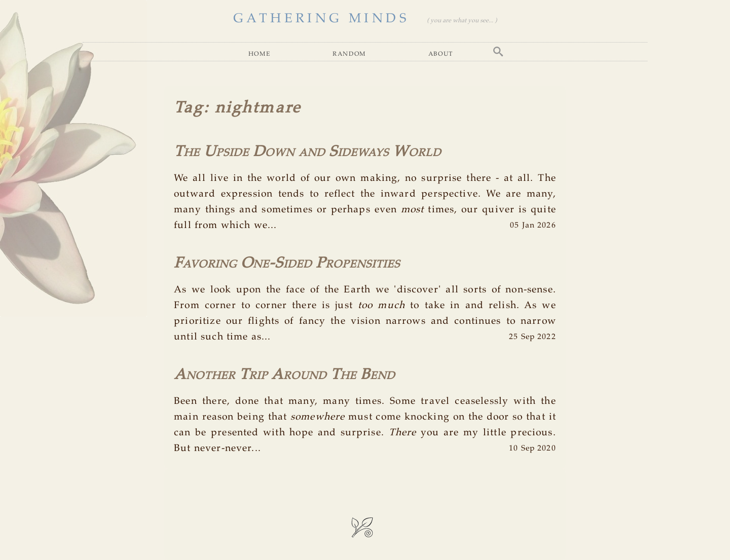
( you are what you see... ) (462, 21)
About (441, 53)
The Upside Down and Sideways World (307, 152)
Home (260, 53)
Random (349, 53)
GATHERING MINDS (321, 19)
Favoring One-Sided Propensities (287, 264)
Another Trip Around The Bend (284, 375)
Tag (189, 108)
